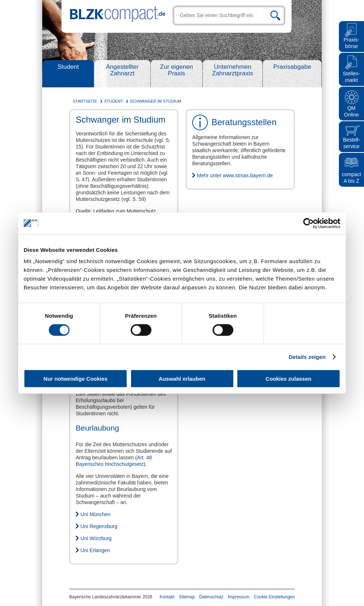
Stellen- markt (351, 77)
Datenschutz (211, 597)
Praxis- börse (352, 43)
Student (68, 67)
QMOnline (351, 111)
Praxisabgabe (292, 67)
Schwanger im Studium (156, 101)
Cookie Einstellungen (274, 597)
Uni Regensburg (99, 526)
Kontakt (167, 597)
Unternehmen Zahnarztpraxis (233, 70)
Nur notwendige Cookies (76, 379)
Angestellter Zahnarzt (122, 70)
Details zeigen (307, 357)
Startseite (85, 101)
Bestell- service (351, 143)
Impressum (239, 597)
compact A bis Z (351, 178)
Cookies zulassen (289, 379)
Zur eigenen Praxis (177, 70)
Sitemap (187, 597)
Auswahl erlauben (182, 379)
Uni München (96, 514)
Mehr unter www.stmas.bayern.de (235, 175)
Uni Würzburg (96, 538)
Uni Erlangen (95, 550)
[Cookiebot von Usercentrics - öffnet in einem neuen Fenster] (308, 223)
